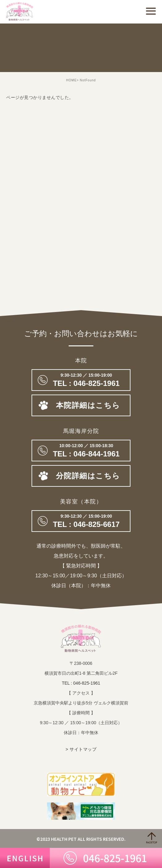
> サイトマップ (81, 749)
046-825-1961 (81, 380)
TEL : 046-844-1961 (81, 451)
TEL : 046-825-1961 (81, 683)
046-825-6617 (81, 521)
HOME (71, 80)
